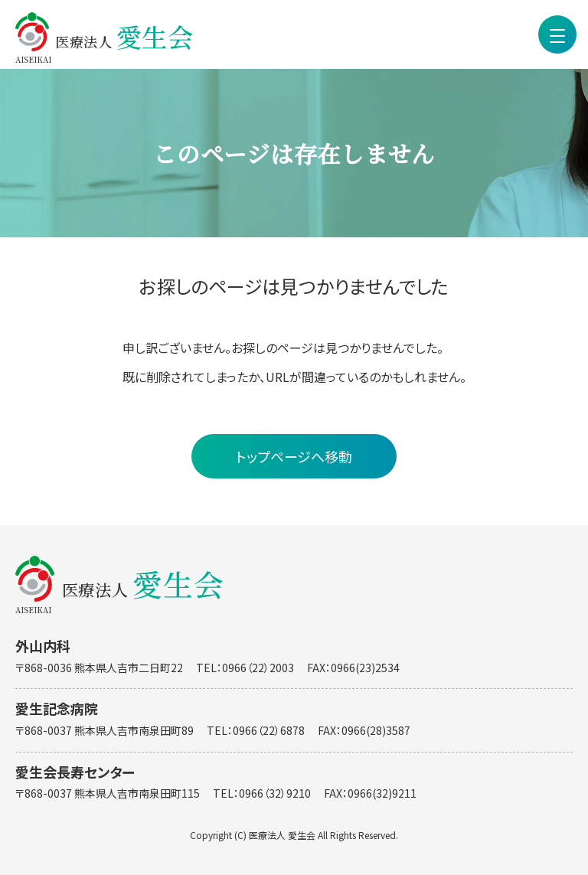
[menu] (557, 34)
